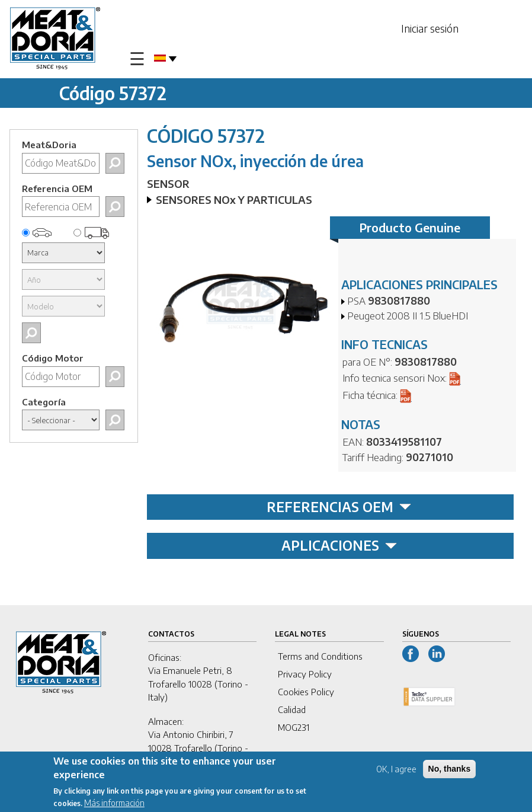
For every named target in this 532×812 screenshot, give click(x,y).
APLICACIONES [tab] (339, 545)
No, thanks (450, 770)
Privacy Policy (305, 674)
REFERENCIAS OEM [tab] (339, 507)
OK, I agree (396, 770)
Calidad (292, 709)
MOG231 (294, 727)
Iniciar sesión (430, 28)
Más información (114, 804)
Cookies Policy (306, 692)
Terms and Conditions (320, 656)
